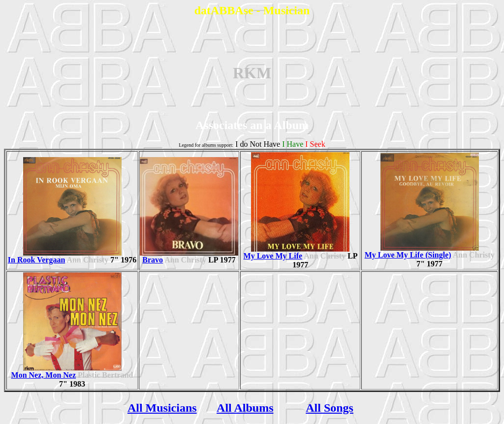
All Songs (330, 408)
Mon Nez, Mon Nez (66, 372)
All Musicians (162, 408)
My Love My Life (297, 252)
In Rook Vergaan (65, 256)
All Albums (245, 408)
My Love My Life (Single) (422, 251)
